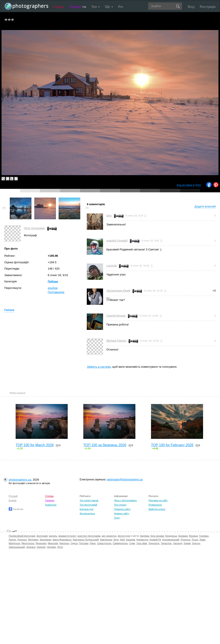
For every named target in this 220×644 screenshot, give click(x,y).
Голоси (9, 310)
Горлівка (204, 536)
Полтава (84, 543)
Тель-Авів (142, 543)
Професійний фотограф (22, 536)
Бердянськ (171, 536)
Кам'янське (106, 540)
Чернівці (51, 547)
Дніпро (12, 540)
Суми (132, 543)
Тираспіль (166, 543)
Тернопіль (154, 543)
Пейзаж (53, 281)
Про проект (120, 505)
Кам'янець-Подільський (86, 540)
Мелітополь (28, 543)
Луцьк (195, 540)
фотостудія (124, 536)
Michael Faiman (116, 341)
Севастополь (104, 543)
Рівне (93, 543)
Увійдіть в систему (99, 367)
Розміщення (155, 505)
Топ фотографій (88, 505)
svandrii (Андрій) (117, 241)
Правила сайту (122, 509)
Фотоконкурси (87, 513)
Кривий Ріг (155, 540)
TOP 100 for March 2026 (35, 445)
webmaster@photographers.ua (125, 480)
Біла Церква (157, 536)
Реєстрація (208, 7)
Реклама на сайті (158, 500)
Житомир (33, 540)
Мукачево (41, 543)
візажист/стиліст (67, 536)
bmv (109, 216)
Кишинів (131, 540)
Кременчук (142, 540)
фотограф (42, 536)
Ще (109, 7)
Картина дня (86, 509)
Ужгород (178, 543)
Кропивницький (171, 540)
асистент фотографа (89, 536)
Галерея (78, 7)
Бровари (183, 536)
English (13, 500)
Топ (96, 7)
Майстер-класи (157, 509)
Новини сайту (122, 513)
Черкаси (31, 547)
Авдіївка (145, 536)
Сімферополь (120, 543)
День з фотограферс (126, 500)
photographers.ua (20, 480)
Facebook (16, 509)
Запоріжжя (45, 540)
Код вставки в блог (189, 185)
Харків (187, 543)
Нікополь (64, 543)
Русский (13, 496)
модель (53, 536)
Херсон (196, 543)
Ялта (60, 547)
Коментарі (51, 505)
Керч (116, 540)
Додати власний (205, 206)
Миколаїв (53, 543)
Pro (121, 7)
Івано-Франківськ (62, 540)
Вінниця (194, 536)
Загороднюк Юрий (118, 291)
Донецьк (22, 540)
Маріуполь (14, 543)
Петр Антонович (34, 228)
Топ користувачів (89, 500)
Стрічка (58, 7)
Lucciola (112, 266)
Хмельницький (17, 547)
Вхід (191, 7)
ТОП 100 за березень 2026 (105, 445)
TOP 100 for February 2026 (172, 445)
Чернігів (41, 547)
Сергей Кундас (116, 316)
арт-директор (109, 536)
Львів (202, 540)
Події (117, 518)
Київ (122, 540)
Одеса (74, 543)
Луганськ (185, 540)
